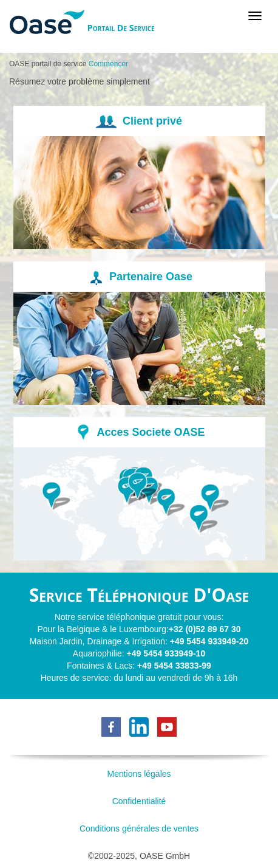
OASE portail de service (48, 64)
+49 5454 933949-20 (209, 641)
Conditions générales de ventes (139, 828)
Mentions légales (139, 774)
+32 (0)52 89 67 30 (205, 629)
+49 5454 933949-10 (166, 653)
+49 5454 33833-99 (174, 666)
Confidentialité (139, 801)
